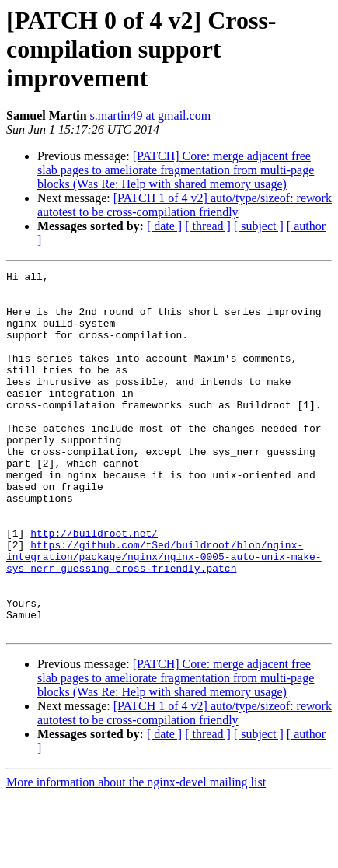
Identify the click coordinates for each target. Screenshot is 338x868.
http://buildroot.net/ (94, 586)
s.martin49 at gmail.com (151, 115)
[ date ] (164, 226)
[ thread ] (208, 226)
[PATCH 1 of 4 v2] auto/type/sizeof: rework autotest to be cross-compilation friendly (185, 205)
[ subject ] (259, 226)
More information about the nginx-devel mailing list (136, 854)
